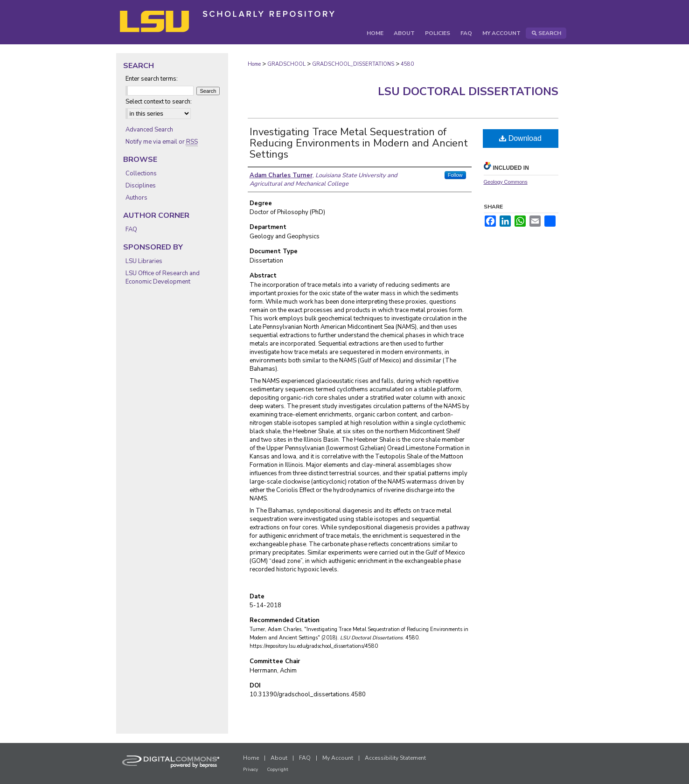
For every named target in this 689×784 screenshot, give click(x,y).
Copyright (278, 770)
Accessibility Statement (395, 758)
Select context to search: (159, 102)
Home (254, 64)
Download (520, 138)
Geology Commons (506, 182)
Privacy (251, 770)
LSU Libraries (144, 261)
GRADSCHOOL (286, 64)
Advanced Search (149, 130)
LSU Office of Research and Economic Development (163, 278)
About (279, 758)
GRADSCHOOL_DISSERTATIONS (353, 64)
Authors (136, 198)
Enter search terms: (152, 79)
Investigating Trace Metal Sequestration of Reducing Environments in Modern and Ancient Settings (359, 143)
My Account (338, 758)
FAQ (131, 229)
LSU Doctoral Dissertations (468, 91)
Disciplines (141, 186)
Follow (455, 175)
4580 (407, 64)
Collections (141, 173)
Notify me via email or (162, 142)
